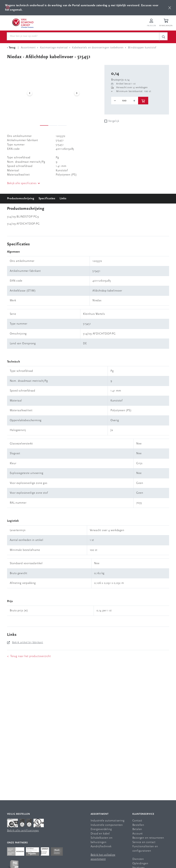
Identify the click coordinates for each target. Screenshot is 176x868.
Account (138, 834)
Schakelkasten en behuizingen (102, 840)
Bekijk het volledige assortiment (103, 857)
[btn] (170, 8)
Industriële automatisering (108, 821)
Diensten (138, 859)
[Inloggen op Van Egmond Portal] (151, 23)
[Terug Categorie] (12, 48)
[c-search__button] (163, 37)
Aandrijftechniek (101, 847)
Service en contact (144, 842)
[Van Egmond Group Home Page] (23, 23)
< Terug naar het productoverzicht (29, 656)
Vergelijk (114, 121)
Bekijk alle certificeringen (23, 831)
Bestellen (138, 825)
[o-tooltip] (125, 101)
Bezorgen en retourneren (148, 838)
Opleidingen (140, 864)
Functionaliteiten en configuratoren (145, 849)
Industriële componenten (107, 825)
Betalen (137, 829)
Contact (137, 821)
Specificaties (47, 199)
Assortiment (100, 814)
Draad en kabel (100, 834)
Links (63, 199)
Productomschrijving (21, 199)
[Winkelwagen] (166, 23)
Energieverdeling (101, 829)
